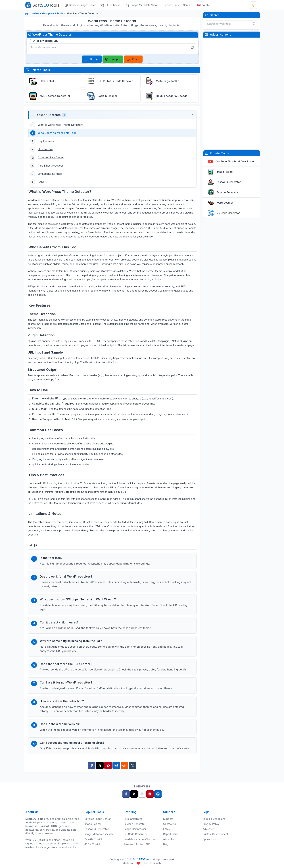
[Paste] (192, 47)
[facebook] (126, 794)
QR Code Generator (228, 213)
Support (168, 819)
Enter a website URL (43, 41)
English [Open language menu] (203, 5)
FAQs (166, 829)
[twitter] (134, 794)
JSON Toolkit (92, 844)
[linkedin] (158, 794)
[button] (112, 115)
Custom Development (215, 834)
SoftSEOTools (142, 859)
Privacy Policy (211, 824)
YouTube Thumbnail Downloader (236, 161)
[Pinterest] (108, 771)
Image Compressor (135, 829)
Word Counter (225, 203)
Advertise (208, 829)
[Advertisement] (232, 93)
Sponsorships (210, 839)
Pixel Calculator (133, 819)
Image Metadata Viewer (99, 834)
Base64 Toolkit (93, 839)
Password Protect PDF (137, 844)
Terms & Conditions (214, 819)
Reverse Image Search (98, 819)
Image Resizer (225, 172)
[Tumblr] (132, 771)
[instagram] (142, 794)
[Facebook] (92, 771)
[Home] (26, 14)
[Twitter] (100, 771)
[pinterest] (150, 794)
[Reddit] (124, 771)
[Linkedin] (116, 771)
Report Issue (171, 834)
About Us (169, 839)
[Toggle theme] (254, 5)
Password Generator (228, 182)
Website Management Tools (47, 13)
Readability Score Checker (139, 839)
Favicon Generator (227, 192)
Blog (166, 844)
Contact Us (170, 824)
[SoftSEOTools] (44, 5)
